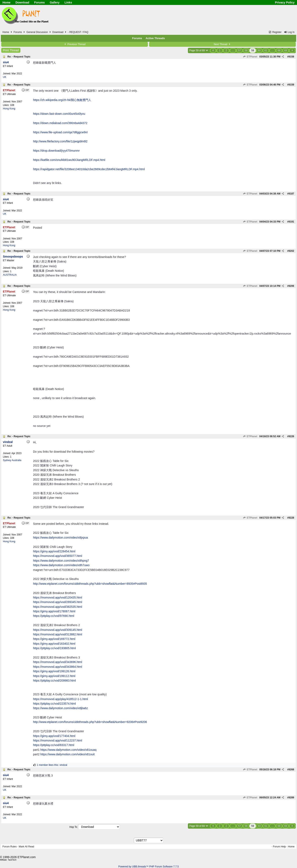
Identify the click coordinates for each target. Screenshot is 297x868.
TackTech (12, 860)
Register (275, 32)
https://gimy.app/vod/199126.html (54, 671)
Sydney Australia (12, 460)
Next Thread (222, 44)
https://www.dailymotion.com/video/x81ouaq (68, 750)
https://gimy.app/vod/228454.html (54, 551)
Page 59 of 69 (199, 50)
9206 (291, 286)
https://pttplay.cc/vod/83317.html (54, 745)
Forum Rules (10, 847)
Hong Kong (9, 109)
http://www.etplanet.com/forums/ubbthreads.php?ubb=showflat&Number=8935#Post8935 (90, 584)
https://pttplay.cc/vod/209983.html (54, 681)
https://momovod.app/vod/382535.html (58, 607)
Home (6, 2)
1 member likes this (47, 765)
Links (68, 2)
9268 (291, 770)
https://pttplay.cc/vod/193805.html (54, 648)
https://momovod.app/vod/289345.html (58, 602)
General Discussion (37, 32)
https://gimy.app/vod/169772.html (54, 639)
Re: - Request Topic (19, 57)
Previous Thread (74, 44)
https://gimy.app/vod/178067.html (54, 611)
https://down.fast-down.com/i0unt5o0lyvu (59, 114)
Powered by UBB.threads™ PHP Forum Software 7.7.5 (148, 867)
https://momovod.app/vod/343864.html (58, 667)
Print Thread (11, 50)
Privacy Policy (285, 2)
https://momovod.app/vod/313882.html (58, 634)
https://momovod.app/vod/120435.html (58, 597)
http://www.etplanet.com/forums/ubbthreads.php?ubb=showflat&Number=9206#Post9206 (90, 722)
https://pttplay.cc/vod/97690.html (54, 616)
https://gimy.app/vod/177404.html (54, 736)
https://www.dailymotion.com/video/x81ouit (68, 754)
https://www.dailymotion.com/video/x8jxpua (60, 538)
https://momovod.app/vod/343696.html (58, 662)
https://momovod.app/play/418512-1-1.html (60, 699)
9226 (291, 436)
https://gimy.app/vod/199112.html (54, 676)
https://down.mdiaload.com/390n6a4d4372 (60, 123)
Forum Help (279, 847)
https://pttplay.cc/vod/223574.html (54, 704)
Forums (39, 2)
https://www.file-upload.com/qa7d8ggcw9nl (60, 132)
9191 (291, 222)
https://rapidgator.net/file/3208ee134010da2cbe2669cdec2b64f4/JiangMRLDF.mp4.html (89, 169)
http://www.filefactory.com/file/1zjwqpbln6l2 (60, 141)
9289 (291, 798)
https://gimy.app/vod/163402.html (54, 644)
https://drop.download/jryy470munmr (56, 151)
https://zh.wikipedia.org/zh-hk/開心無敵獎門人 (62, 100)
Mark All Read (27, 847)
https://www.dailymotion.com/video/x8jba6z (60, 708)
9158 (291, 57)
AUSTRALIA (10, 275)
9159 (291, 85)
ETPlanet (250, 57)
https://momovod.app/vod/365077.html (58, 556)
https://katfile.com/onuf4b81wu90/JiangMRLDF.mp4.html (69, 160)
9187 (291, 194)
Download (22, 2)
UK (5, 77)
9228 (291, 518)
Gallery (55, 2)
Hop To (73, 827)
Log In (289, 32)
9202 (291, 251)
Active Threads (155, 38)
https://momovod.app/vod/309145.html (58, 630)
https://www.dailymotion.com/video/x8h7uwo (61, 565)
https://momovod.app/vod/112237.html (58, 740)
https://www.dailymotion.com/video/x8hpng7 (61, 561)
